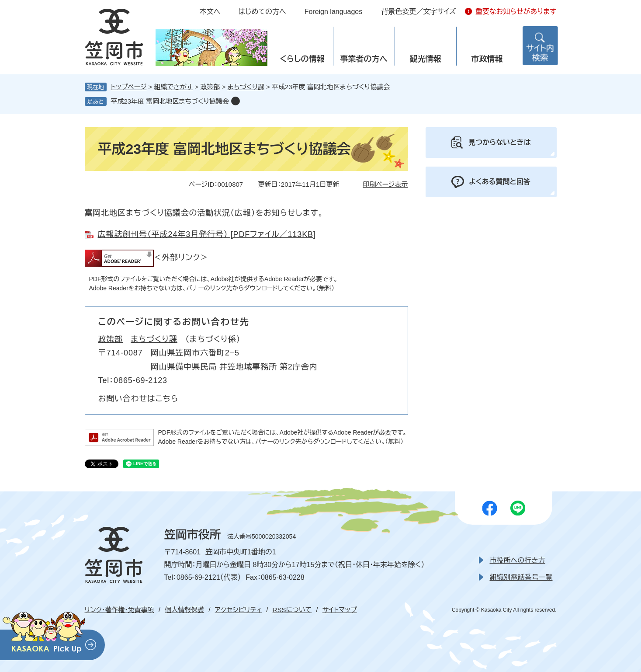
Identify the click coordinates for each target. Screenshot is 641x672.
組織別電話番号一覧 (521, 577)
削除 (236, 101)
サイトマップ (340, 610)
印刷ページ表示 (385, 184)
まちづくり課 (246, 87)
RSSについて (292, 610)
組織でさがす (174, 87)
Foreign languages (334, 12)
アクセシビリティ (238, 610)
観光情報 (426, 59)
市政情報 (487, 59)
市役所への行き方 (518, 560)
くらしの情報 (302, 59)
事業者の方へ (364, 59)
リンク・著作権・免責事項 (120, 610)
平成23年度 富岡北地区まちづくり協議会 (170, 101)
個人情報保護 (184, 610)
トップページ (129, 87)
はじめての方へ (262, 12)
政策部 (210, 87)
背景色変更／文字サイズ (419, 12)
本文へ (210, 12)
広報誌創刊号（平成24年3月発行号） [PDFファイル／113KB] (207, 234)
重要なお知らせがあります (516, 12)
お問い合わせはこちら (139, 399)
